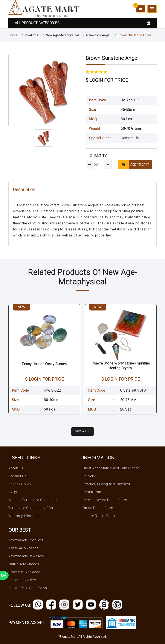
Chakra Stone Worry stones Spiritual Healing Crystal (121, 366)
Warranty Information (25, 516)
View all (82, 432)
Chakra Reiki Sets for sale (29, 588)
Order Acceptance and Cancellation (111, 468)
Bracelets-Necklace (24, 572)
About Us (16, 468)
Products (31, 35)
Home (13, 35)
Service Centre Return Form (105, 500)
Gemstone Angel (98, 35)
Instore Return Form (99, 516)
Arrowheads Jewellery (26, 556)
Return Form (92, 492)
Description (24, 190)
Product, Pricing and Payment (106, 484)
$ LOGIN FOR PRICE (107, 80)
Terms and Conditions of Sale (32, 508)
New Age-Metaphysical (62, 35)
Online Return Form (98, 508)
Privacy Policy (20, 484)
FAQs (13, 492)
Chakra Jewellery (22, 580)
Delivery (89, 476)
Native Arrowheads (24, 564)
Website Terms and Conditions (33, 500)
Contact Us (130, 138)
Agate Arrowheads (23, 548)
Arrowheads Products (26, 540)
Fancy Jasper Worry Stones (44, 364)
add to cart (134, 165)
